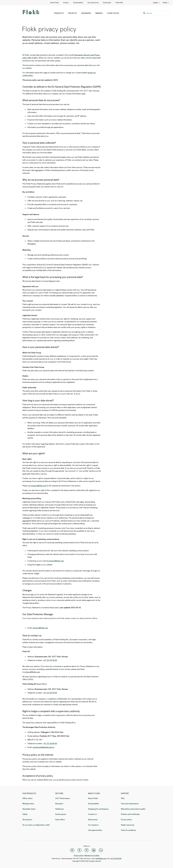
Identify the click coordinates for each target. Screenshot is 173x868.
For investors (93, 825)
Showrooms (93, 820)
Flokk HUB (119, 3)
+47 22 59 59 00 (50, 660)
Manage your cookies (92, 856)
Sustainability (78, 3)
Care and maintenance (130, 804)
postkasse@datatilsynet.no (43, 747)
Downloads (107, 3)
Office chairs (27, 798)
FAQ (123, 798)
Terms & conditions (129, 830)
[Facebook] (79, 850)
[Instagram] (72, 850)
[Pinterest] (86, 850)
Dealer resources (128, 825)
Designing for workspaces (98, 809)
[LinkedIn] (94, 850)
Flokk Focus (113, 13)
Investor (66, 3)
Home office (60, 820)
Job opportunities (95, 830)
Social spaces (61, 814)
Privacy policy (126, 820)
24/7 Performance (63, 798)
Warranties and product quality (133, 809)
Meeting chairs (28, 804)
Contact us (92, 814)
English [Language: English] (157, 3)
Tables (25, 814)
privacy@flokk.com (40, 628)
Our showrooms (93, 3)
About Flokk (54, 3)
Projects (72, 13)
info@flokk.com (101, 859)
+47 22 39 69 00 (50, 744)
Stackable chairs (29, 809)
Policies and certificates (130, 814)
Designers (86, 13)
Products (59, 13)
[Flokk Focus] (101, 850)
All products (27, 820)
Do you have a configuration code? (36, 825)
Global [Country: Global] (166, 3)
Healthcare (59, 809)
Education (59, 804)
